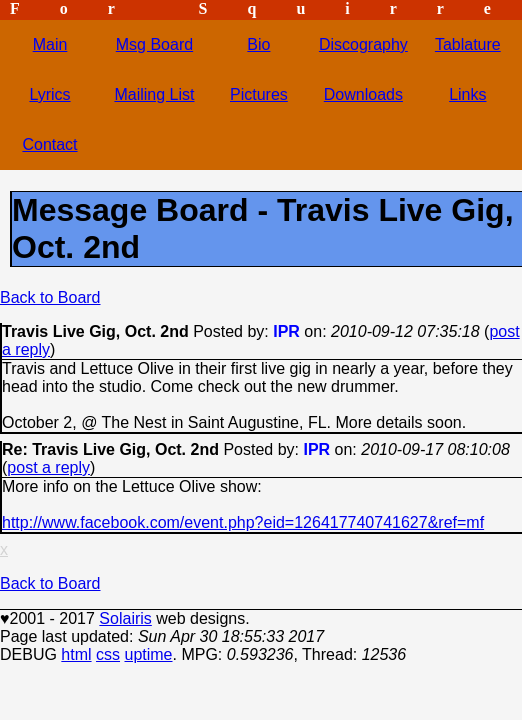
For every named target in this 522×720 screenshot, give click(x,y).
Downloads (363, 94)
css (108, 654)
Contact (49, 144)
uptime (148, 654)
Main (50, 44)
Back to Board (50, 297)
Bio (258, 44)
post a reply (48, 467)
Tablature (468, 44)
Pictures (259, 94)
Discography (363, 44)
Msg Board (154, 44)
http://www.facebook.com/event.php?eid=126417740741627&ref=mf (243, 522)
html (76, 654)
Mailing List (154, 94)
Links (467, 94)
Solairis (125, 618)
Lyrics (49, 94)
